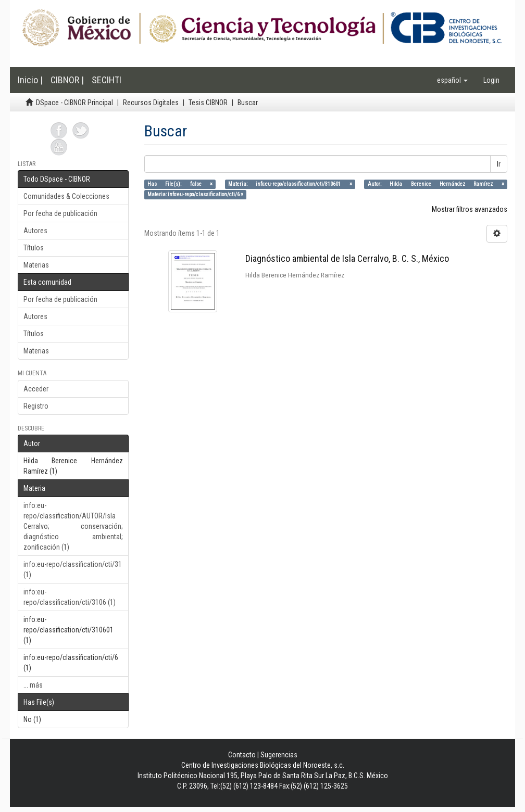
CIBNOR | (67, 80)
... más (33, 685)
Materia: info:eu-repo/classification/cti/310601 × (290, 184)
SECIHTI (107, 80)
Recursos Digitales (151, 103)
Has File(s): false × (180, 184)
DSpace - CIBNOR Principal (74, 103)
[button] (452, 80)
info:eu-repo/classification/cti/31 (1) (73, 569)
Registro (36, 406)
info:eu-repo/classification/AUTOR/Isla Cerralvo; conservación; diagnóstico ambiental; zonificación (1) (73, 526)
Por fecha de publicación (60, 213)
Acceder (36, 389)
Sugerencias (279, 755)
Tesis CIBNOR (208, 103)
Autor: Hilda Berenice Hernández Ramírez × (436, 184)
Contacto (242, 755)
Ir (499, 164)
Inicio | (30, 80)
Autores (35, 231)
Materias (36, 265)
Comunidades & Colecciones (66, 196)
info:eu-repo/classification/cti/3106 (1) (70, 597)
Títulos (34, 248)
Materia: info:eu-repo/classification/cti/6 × (195, 194)
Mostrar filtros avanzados (470, 209)
